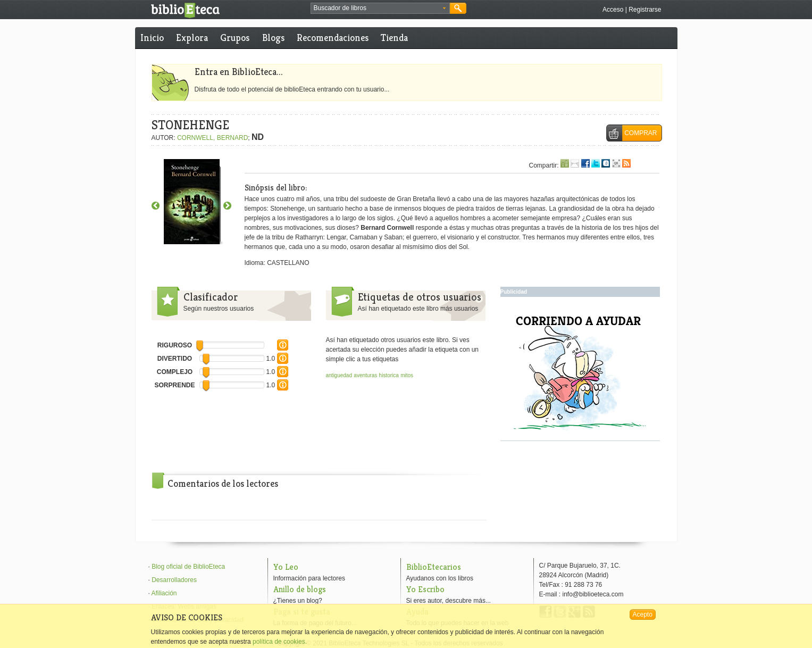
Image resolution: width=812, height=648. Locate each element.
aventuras (365, 375)
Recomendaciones (333, 38)
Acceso (613, 10)
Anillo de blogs (300, 589)
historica (389, 375)
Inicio (152, 38)
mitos (407, 375)
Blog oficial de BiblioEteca (188, 567)
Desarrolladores (174, 580)
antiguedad (339, 375)
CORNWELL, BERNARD (212, 138)
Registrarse (645, 10)
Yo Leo (286, 567)
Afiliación (164, 593)
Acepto (643, 614)
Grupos (235, 38)
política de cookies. (280, 642)
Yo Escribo (425, 589)
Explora (192, 38)
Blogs (273, 38)
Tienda (394, 38)
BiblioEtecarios (434, 567)
